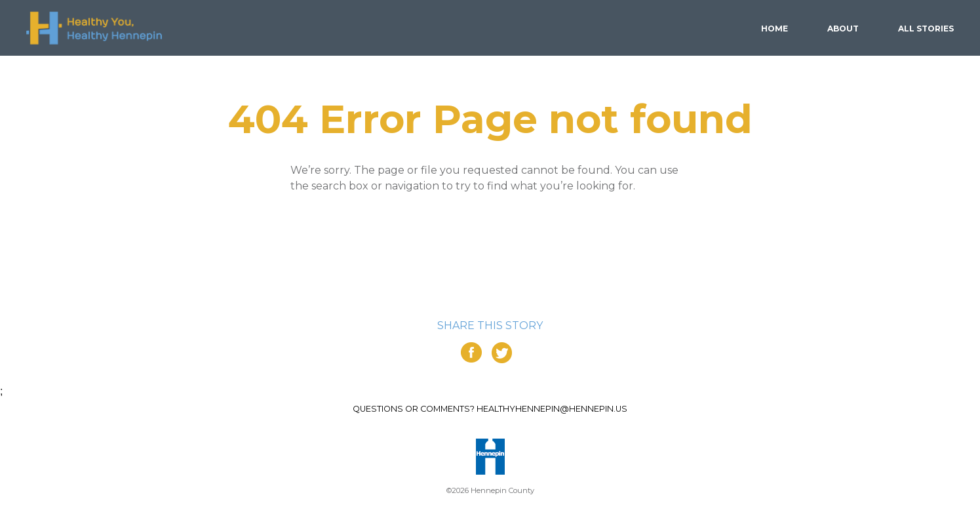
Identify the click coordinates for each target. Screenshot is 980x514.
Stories (926, 29)
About (843, 29)
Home (774, 29)
